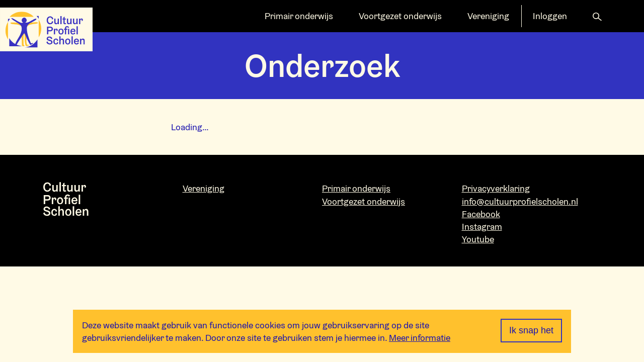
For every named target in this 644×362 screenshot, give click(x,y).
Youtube (478, 239)
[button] (597, 16)
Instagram (482, 227)
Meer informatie (420, 338)
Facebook (481, 214)
